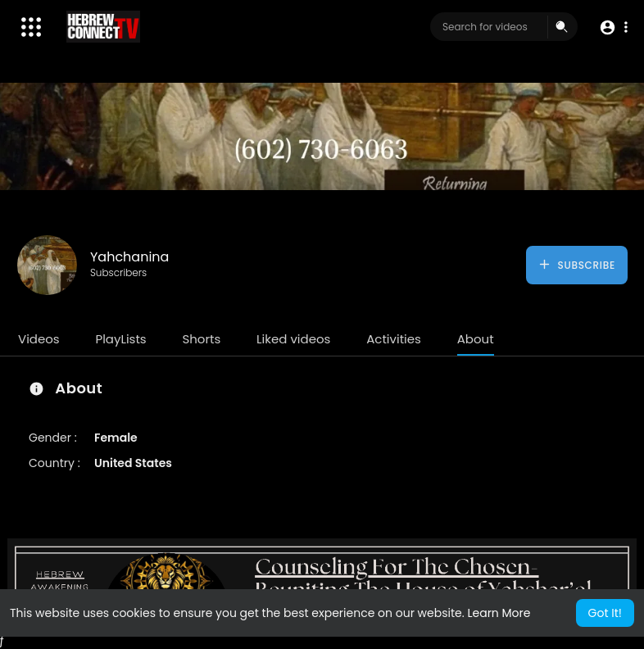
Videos (39, 339)
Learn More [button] (499, 613)
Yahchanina (129, 257)
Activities (394, 339)
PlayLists (120, 339)
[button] (613, 27)
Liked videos (293, 339)
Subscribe (576, 265)
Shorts (201, 339)
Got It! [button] (605, 613)
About (476, 339)
